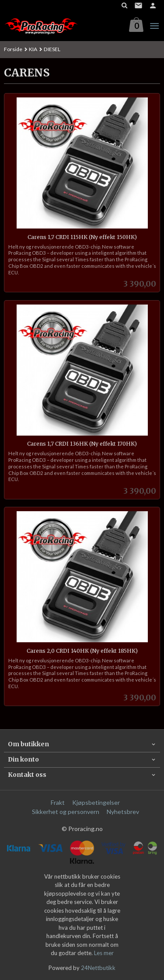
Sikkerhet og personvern (66, 812)
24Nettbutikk (98, 968)
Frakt (58, 802)
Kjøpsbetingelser (96, 802)
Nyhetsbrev (123, 812)
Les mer (104, 953)
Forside (13, 49)
